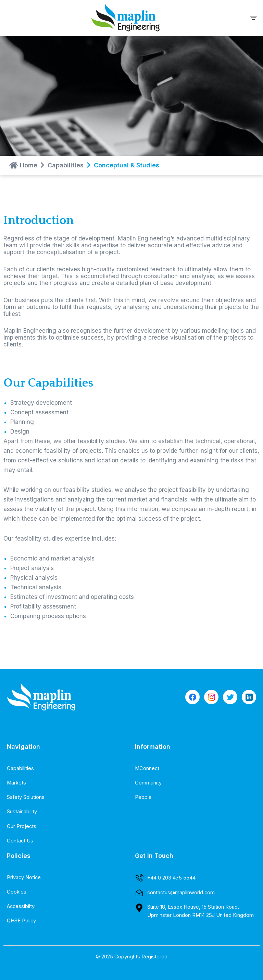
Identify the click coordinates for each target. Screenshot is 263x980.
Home (29, 165)
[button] (254, 18)
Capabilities (66, 165)
